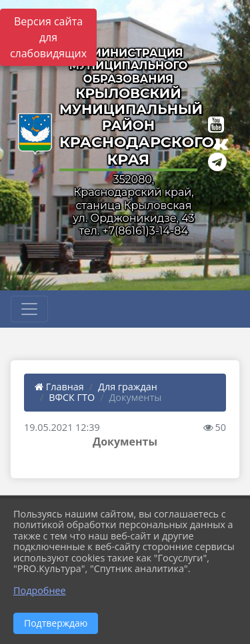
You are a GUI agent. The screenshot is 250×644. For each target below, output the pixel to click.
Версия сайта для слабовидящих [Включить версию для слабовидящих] (48, 37)
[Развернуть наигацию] (29, 309)
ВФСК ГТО (72, 397)
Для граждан (128, 387)
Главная (59, 387)
